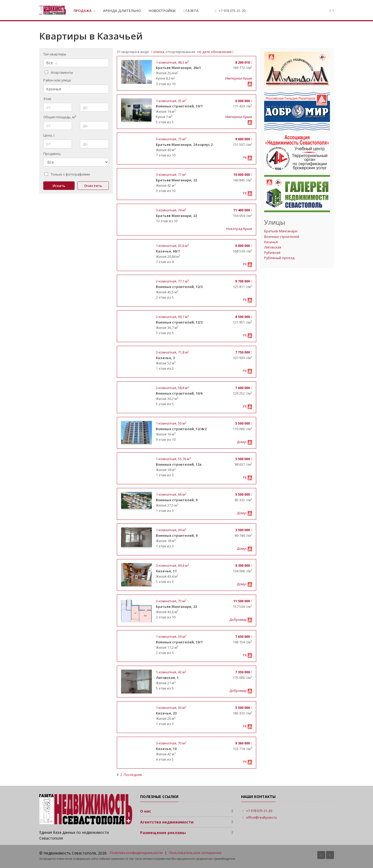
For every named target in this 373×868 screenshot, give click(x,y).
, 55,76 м (173, 459)
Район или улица (57, 80)
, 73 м (171, 139)
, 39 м (171, 530)
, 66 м (171, 494)
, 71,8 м (172, 352)
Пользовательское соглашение (195, 853)
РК (245, 158)
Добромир (239, 620)
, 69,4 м (172, 566)
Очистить (93, 186)
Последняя (133, 775)
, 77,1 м (172, 281)
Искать (59, 186)
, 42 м (171, 672)
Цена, (49, 135)
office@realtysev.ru (261, 817)
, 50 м (171, 423)
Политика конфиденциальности (136, 853)
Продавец (52, 154)
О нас (146, 811)
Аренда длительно (122, 11)
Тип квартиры (55, 54)
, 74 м (171, 210)
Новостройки (162, 11)
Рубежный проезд (279, 258)
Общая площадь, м (60, 117)
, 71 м (171, 175)
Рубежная (272, 253)
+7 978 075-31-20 (232, 11)
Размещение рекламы (163, 833)
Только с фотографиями (67, 174)
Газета (191, 11)
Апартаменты (59, 73)
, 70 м (171, 743)
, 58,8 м (172, 388)
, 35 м (171, 101)
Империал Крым (239, 78)
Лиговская (273, 247)
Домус (242, 442)
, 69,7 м (172, 317)
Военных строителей (282, 237)
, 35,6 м (172, 246)
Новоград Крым (239, 229)
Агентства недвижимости (167, 822)
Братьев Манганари (281, 231)
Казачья (271, 242)
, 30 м (171, 708)
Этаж (47, 99)
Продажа (83, 11)
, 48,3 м (172, 62)
